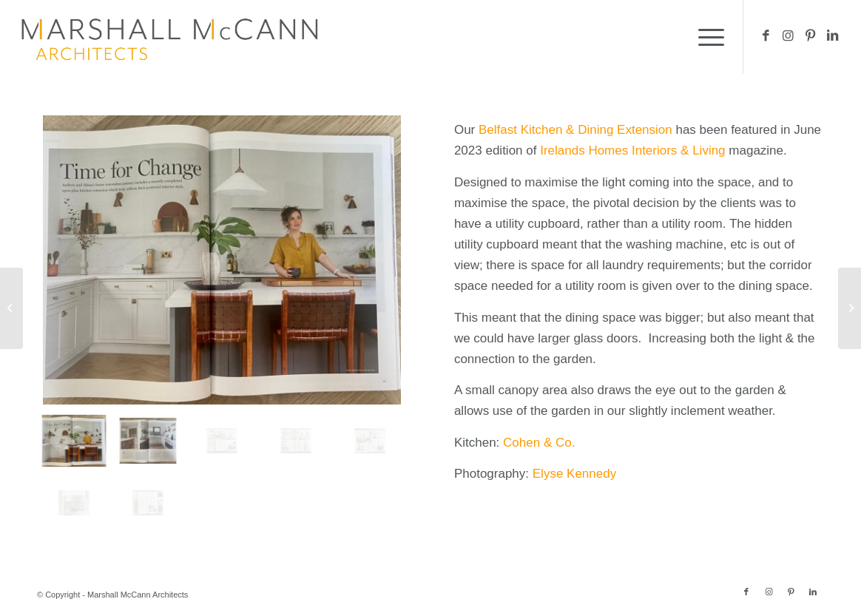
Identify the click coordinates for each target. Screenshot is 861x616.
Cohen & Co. (539, 443)
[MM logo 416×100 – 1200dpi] (170, 37)
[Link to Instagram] (789, 36)
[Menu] (706, 37)
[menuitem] (706, 37)
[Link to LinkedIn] (833, 36)
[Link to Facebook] (766, 36)
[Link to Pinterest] (811, 36)
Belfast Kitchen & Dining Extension (575, 130)
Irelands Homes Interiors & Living (632, 150)
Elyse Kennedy (574, 474)
